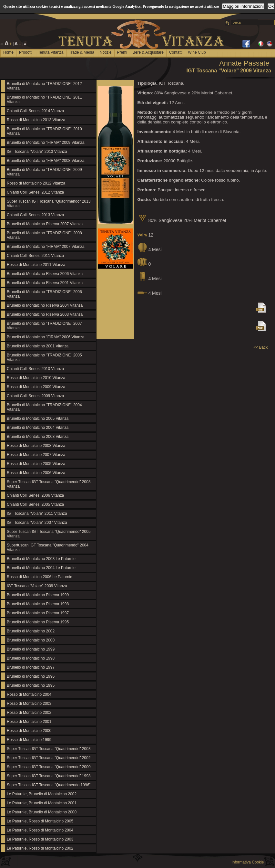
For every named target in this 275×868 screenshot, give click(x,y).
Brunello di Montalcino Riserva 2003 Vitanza (45, 314)
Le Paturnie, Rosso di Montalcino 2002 (40, 848)
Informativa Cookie (248, 862)
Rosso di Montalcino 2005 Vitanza (36, 464)
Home (8, 52)
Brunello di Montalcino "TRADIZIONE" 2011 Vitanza (44, 100)
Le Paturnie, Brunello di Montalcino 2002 (42, 794)
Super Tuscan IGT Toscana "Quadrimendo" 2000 (49, 767)
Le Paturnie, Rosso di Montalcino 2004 (40, 830)
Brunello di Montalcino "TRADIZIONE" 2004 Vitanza (44, 407)
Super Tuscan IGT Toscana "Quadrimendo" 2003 (49, 749)
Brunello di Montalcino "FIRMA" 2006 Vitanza (46, 337)
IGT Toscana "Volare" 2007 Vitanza (37, 523)
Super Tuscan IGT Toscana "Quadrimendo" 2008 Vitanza (49, 484)
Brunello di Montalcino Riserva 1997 (38, 613)
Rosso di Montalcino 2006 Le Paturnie (40, 577)
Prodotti (26, 52)
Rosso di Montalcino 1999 (29, 740)
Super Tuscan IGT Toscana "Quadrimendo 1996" (49, 785)
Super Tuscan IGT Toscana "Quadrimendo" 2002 (49, 758)
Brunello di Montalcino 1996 (31, 676)
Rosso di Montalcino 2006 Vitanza (36, 473)
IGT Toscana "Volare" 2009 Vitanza (37, 586)
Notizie (106, 52)
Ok (271, 6)
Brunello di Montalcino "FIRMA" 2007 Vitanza (46, 247)
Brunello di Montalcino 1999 (31, 649)
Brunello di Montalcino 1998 (31, 658)
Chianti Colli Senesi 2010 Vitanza (35, 369)
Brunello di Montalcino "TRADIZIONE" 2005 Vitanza (44, 357)
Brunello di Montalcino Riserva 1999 (38, 595)
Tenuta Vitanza (51, 52)
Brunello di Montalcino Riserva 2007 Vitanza (45, 224)
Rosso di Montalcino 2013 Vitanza (36, 120)
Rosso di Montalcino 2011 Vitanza (36, 265)
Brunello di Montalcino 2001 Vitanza (38, 346)
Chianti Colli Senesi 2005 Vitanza (35, 504)
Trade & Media (82, 52)
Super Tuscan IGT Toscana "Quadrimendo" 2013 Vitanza (49, 204)
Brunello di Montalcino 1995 (31, 685)
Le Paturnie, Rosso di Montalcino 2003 (40, 839)
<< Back (260, 347)
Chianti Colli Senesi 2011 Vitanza (35, 256)
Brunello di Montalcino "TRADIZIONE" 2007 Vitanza (44, 326)
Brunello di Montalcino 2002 (31, 631)
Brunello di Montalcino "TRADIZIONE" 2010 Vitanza (44, 131)
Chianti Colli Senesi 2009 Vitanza (35, 396)
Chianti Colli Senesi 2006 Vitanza (35, 495)
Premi (122, 52)
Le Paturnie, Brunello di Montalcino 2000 (42, 812)
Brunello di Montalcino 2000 (31, 640)
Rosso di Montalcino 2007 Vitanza (36, 455)
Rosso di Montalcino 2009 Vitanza (36, 387)
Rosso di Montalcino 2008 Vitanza (36, 446)
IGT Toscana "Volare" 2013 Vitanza (37, 152)
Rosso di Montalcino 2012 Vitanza (36, 183)
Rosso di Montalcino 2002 (29, 713)
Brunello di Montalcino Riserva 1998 (38, 604)
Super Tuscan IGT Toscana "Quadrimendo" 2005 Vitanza (49, 534)
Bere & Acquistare (148, 52)
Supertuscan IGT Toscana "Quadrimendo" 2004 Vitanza (48, 547)
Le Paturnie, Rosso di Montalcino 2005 (40, 821)
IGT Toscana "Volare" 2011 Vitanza (37, 513)
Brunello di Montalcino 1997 (31, 667)
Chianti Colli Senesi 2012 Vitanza (35, 192)
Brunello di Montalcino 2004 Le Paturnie (41, 568)
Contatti (176, 52)
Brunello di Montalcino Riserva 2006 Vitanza (45, 274)
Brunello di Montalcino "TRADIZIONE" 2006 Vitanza (44, 294)
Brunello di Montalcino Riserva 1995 (38, 622)
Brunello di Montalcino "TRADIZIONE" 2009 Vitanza (44, 172)
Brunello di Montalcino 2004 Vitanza (38, 428)
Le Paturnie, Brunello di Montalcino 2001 (42, 803)
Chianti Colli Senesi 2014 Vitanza (35, 111)
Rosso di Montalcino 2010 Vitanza (36, 378)
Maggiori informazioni (243, 6)
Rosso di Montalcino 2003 (29, 704)
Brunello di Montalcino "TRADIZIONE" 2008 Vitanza (44, 235)
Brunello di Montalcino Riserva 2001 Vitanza (45, 283)
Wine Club (197, 52)
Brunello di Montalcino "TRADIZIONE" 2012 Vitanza (44, 86)
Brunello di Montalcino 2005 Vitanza (38, 418)
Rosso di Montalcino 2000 (29, 731)
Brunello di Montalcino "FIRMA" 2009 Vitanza (46, 143)
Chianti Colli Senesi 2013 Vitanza (35, 215)
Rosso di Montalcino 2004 (29, 694)
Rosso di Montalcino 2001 (29, 722)
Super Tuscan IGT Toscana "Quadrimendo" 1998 (49, 776)
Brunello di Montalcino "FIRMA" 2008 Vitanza (46, 161)
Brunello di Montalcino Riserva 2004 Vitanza (45, 305)
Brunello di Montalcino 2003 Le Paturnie (41, 559)
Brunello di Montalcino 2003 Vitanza (38, 437)
